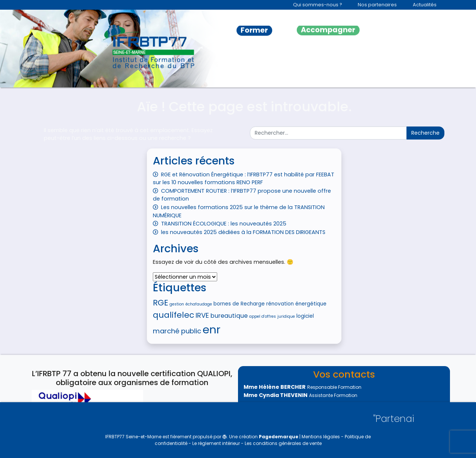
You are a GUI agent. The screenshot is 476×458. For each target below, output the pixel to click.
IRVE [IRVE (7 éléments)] (202, 315)
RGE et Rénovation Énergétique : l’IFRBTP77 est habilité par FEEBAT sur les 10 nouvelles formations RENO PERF (244, 179)
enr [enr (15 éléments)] (212, 329)
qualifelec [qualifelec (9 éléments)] (173, 315)
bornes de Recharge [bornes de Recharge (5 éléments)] (239, 304)
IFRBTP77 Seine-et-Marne (133, 437)
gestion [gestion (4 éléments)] (177, 304)
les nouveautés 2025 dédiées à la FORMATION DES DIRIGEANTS (243, 232)
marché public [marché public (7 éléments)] (177, 331)
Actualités (425, 5)
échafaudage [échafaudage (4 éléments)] (199, 304)
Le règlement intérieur (217, 443)
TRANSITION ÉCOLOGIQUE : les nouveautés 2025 (224, 224)
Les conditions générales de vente (283, 443)
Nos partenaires (377, 5)
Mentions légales (321, 437)
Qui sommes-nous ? (318, 5)
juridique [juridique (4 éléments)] (286, 316)
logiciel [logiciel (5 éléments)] (305, 316)
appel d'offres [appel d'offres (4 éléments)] (263, 316)
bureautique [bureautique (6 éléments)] (229, 316)
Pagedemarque (279, 437)
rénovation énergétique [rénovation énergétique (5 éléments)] (296, 304)
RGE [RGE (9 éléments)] (160, 303)
